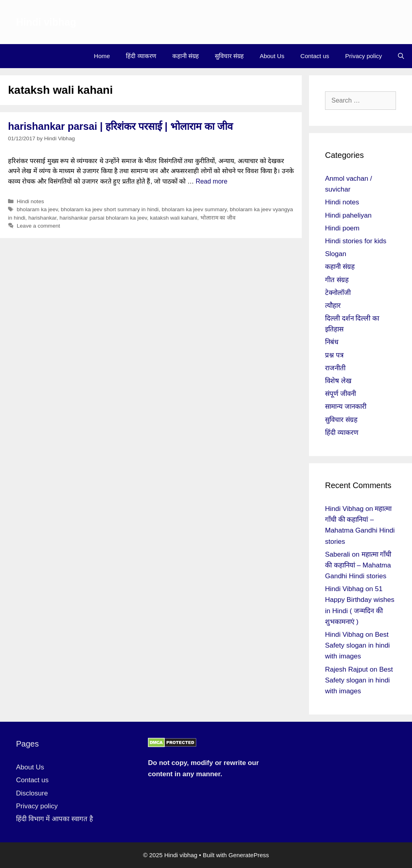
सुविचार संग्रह (229, 56)
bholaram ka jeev (37, 209)
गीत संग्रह (337, 280)
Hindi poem (342, 228)
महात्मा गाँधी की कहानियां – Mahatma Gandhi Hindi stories (358, 565)
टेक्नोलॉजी (338, 293)
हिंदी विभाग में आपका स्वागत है (55, 819)
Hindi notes (30, 201)
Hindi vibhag (46, 22)
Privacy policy (364, 56)
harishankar (42, 218)
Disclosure (32, 793)
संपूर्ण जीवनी (340, 394)
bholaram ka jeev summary (194, 209)
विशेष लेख (338, 381)
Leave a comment (38, 226)
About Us (272, 56)
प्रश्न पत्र (334, 355)
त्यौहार (333, 306)
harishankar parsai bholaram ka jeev (103, 218)
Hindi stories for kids (356, 241)
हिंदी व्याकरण (141, 56)
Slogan (336, 254)
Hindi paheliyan (348, 215)
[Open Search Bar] (401, 56)
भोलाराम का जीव (218, 218)
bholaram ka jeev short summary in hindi (110, 209)
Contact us (315, 56)
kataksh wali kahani (174, 218)
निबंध (332, 342)
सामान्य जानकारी (346, 407)
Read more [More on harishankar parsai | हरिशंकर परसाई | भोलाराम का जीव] (211, 181)
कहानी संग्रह (186, 56)
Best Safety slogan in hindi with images (357, 645)
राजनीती (335, 368)
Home (102, 56)
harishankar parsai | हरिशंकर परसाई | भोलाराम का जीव (120, 126)
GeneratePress (249, 855)
